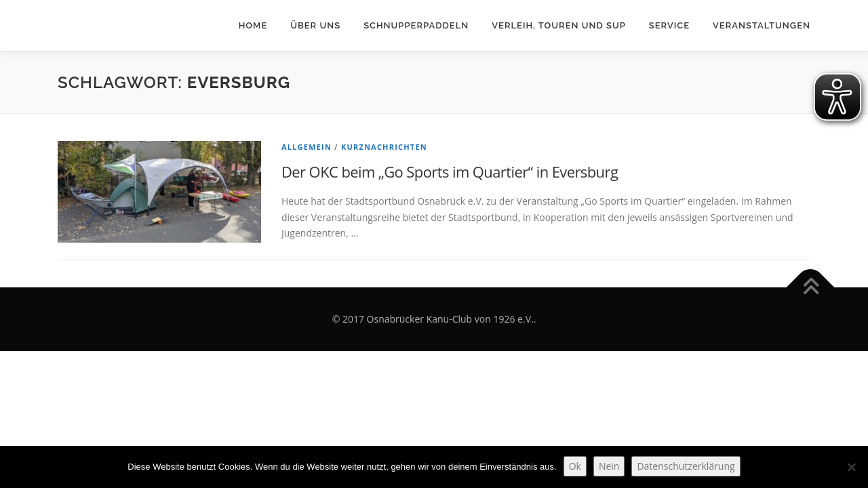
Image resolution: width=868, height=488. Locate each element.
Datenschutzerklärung (686, 466)
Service (669, 25)
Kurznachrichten (384, 147)
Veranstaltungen (762, 25)
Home (253, 25)
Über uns (315, 25)
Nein (609, 466)
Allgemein (307, 147)
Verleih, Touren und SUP (559, 25)
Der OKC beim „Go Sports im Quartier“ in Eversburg (450, 171)
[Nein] (851, 467)
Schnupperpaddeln (416, 25)
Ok (575, 466)
